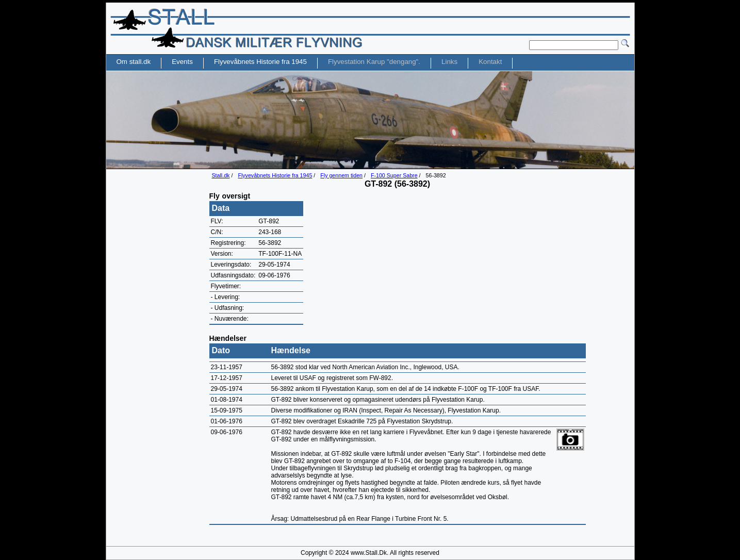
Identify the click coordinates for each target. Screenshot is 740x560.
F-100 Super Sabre (394, 175)
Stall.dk (221, 175)
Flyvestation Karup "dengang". (374, 62)
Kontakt (490, 62)
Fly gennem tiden (341, 175)
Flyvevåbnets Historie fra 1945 (275, 175)
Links (449, 62)
